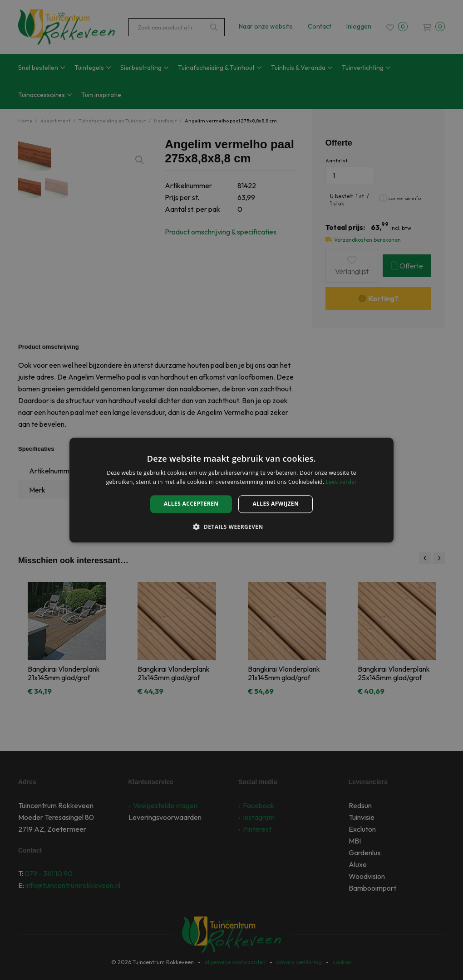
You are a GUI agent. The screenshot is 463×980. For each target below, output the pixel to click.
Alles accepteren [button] (191, 504)
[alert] (231, 490)
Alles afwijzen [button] (276, 504)
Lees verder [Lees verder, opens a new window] (342, 482)
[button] (231, 527)
